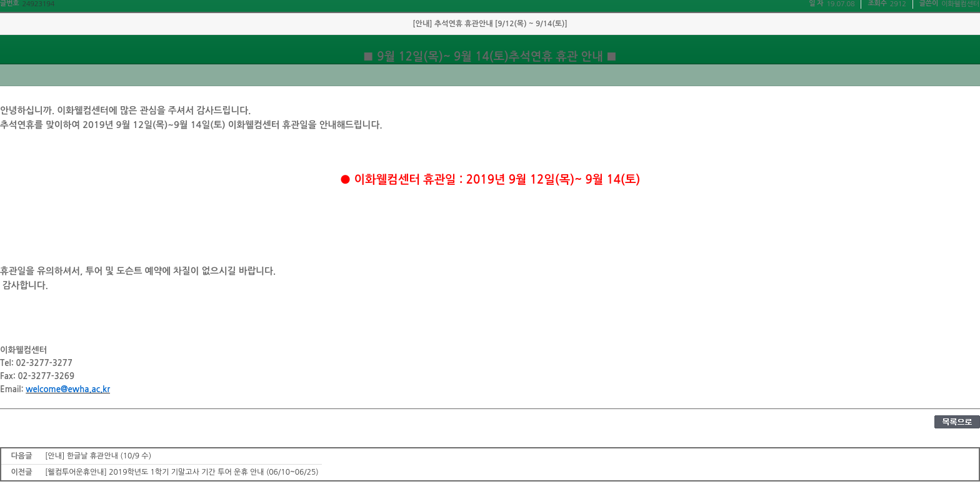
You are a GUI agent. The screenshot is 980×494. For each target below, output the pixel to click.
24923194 (38, 4)
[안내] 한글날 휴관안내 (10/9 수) (98, 456)
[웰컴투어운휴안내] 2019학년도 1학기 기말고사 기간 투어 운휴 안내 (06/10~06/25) (182, 472)
